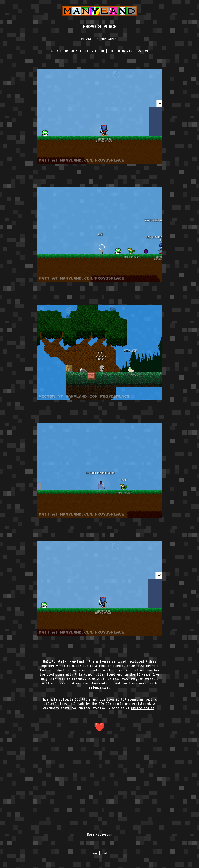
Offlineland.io (143, 708)
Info (106, 853)
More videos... (100, 834)
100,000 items (55, 703)
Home (93, 853)
